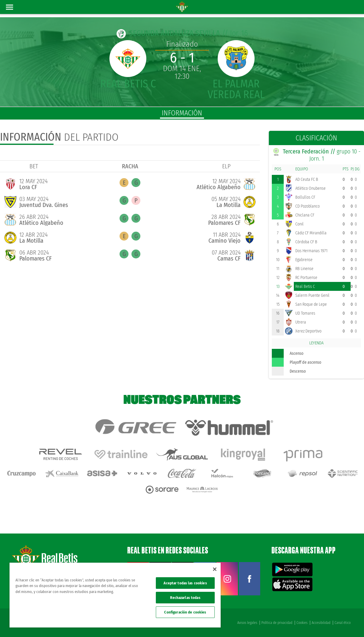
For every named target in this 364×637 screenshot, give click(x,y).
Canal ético (343, 623)
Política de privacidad (277, 623)
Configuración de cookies (185, 612)
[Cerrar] (215, 569)
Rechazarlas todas (185, 598)
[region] (115, 595)
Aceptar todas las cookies (185, 583)
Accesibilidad (321, 623)
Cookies (302, 623)
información (182, 113)
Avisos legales (247, 623)
